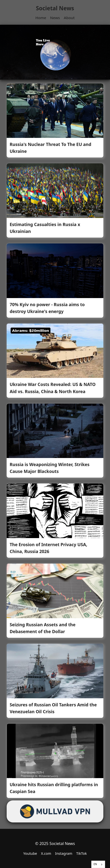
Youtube (30, 853)
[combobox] (98, 864)
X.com (46, 853)
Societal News (55, 8)
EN (95, 864)
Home (41, 18)
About (69, 18)
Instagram (64, 853)
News (55, 18)
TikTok (82, 853)
